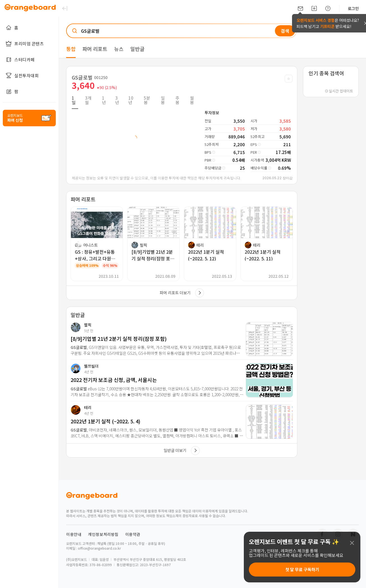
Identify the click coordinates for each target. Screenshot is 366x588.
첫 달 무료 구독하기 (302, 569)
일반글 (137, 49)
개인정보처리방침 (103, 534)
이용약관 (133, 534)
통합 (71, 49)
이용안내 (74, 534)
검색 (285, 31)
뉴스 (119, 49)
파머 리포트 (95, 49)
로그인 (353, 8)
